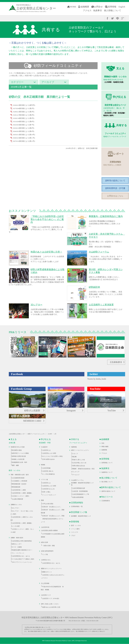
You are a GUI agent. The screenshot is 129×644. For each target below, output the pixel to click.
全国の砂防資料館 (78, 497)
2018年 (50, 434)
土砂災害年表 (45, 527)
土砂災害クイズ (46, 595)
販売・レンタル (76, 525)
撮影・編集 (15, 465)
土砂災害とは (46, 450)
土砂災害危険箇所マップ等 (81, 494)
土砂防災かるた (46, 560)
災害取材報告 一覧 (77, 506)
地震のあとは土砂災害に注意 (51, 607)
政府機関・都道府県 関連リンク (81, 516)
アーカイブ (76, 475)
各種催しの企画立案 (18, 459)
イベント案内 (75, 529)
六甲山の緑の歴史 (48, 504)
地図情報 (74, 447)
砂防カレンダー (17, 544)
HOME (73, 7)
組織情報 (104, 450)
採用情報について (107, 463)
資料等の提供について (108, 491)
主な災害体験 (45, 583)
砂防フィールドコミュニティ (37, 434)
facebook (107, 18)
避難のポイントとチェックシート (51, 568)
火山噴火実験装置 (17, 499)
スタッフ (75, 454)
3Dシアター (16, 508)
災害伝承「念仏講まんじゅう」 (52, 507)
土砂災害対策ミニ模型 (19, 490)
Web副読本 (44, 447)
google (123, 18)
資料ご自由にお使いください (50, 604)
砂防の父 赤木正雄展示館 (88, 148)
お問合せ (98, 7)
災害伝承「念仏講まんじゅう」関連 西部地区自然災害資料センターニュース (53, 519)
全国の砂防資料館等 (47, 551)
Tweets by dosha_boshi (97, 379)
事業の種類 (105, 447)
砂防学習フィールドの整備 (20, 453)
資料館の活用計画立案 (19, 456)
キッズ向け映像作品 (48, 474)
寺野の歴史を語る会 (79, 466)
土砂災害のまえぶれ (48, 489)
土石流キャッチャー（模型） (21, 496)
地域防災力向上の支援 (18, 447)
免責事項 (97, 11)
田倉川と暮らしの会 (79, 460)
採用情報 (112, 7)
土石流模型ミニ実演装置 (20, 481)
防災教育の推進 (17, 450)
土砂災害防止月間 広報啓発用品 (22, 541)
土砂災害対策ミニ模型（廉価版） (22, 493)
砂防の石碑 (44, 542)
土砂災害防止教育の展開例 (49, 530)
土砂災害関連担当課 (79, 488)
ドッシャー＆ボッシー (49, 495)
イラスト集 (44, 480)
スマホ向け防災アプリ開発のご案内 (23, 559)
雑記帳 (74, 457)
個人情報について (113, 11)
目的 (103, 443)
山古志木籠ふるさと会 (79, 463)
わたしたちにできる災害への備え (53, 456)
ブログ (73, 536)
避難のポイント (47, 572)
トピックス (75, 532)
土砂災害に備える (48, 471)
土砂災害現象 (46, 468)
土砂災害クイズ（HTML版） (51, 598)
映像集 (43, 465)
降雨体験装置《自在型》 (20, 484)
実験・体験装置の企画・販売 (20, 475)
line (117, 18)
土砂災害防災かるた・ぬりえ (21, 556)
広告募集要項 (116, 362)
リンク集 (45, 554)
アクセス (87, 11)
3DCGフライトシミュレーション (22, 562)
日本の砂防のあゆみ (48, 459)
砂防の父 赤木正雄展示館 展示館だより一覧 (39, 97)
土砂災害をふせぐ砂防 (49, 453)
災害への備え (46, 492)
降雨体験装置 (16, 487)
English (122, 7)
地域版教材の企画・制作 (20, 462)
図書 (42, 500)
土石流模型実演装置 (18, 478)
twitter (112, 18)
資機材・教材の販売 (17, 538)
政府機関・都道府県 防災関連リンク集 (82, 484)
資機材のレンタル (16, 505)
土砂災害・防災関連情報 (80, 491)
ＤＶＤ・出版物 (17, 547)
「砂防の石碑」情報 (48, 546)
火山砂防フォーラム (77, 480)
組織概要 (85, 7)
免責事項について (107, 472)
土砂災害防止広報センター (17, 434)
